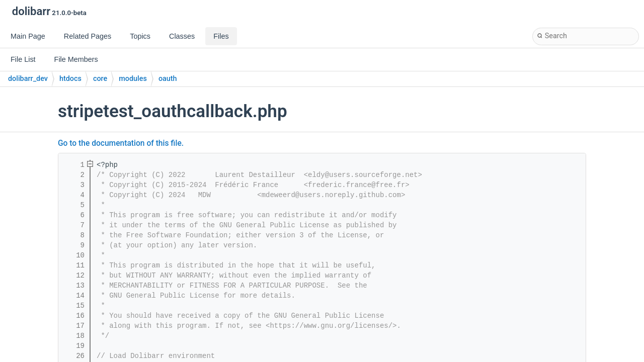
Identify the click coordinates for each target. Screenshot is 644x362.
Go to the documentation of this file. (121, 143)
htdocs (70, 79)
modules (133, 79)
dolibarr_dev (28, 79)
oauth (168, 79)
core (100, 79)
